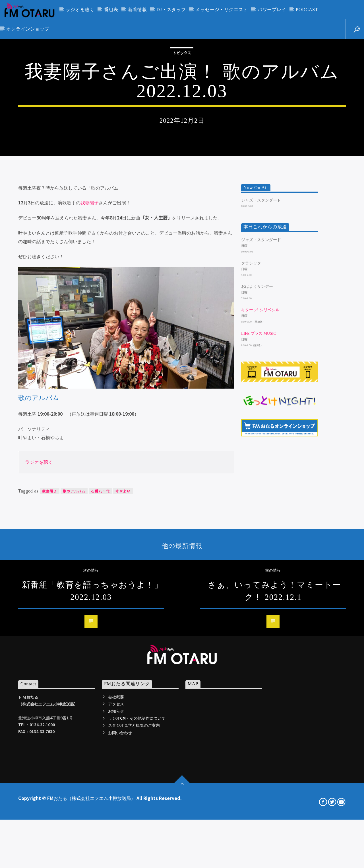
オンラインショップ (28, 29)
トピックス (182, 128)
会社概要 (116, 862)
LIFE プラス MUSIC (259, 499)
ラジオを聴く (80, 10)
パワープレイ (272, 10)
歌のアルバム (74, 656)
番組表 (111, 10)
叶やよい (123, 656)
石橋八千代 (100, 656)
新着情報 (137, 10)
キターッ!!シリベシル (260, 475)
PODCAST (307, 10)
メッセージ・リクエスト (222, 10)
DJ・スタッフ (171, 10)
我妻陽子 (90, 368)
